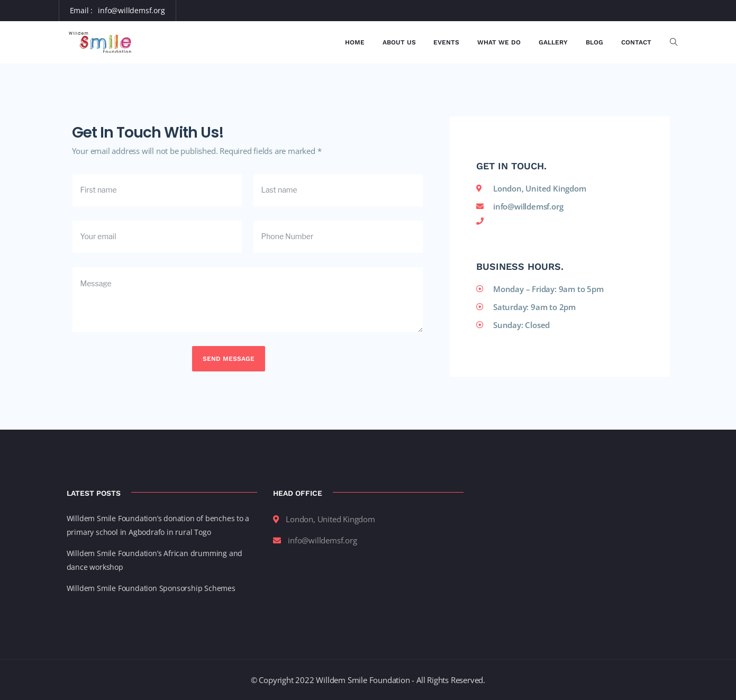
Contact (636, 42)
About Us (399, 42)
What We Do (499, 42)
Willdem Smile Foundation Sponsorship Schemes (151, 588)
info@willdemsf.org (131, 10)
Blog (594, 42)
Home (355, 42)
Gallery (553, 42)
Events (446, 42)
